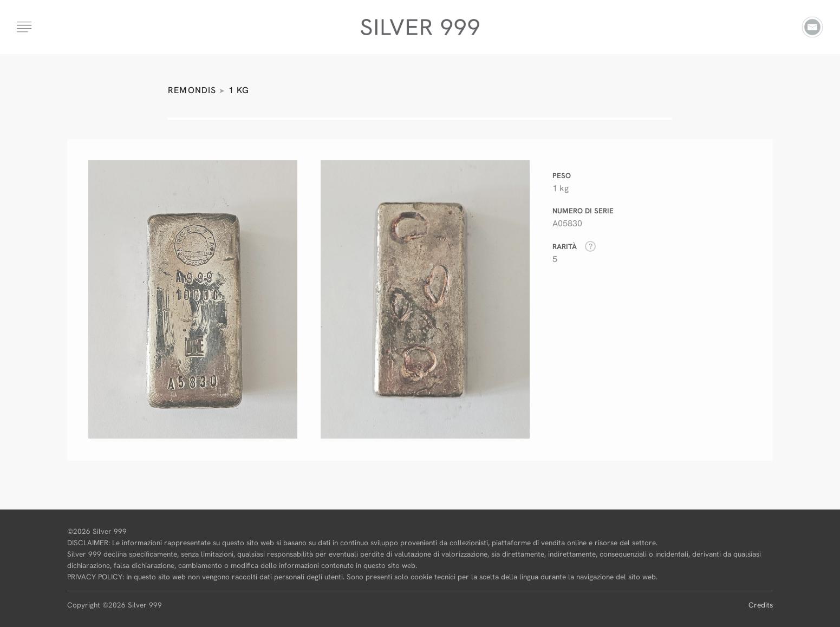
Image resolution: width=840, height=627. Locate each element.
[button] (25, 23)
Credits (761, 605)
